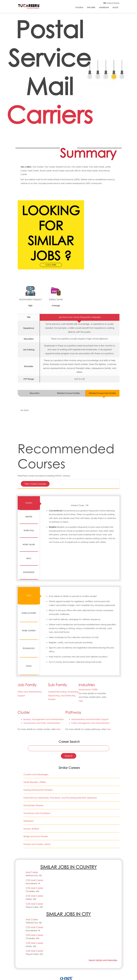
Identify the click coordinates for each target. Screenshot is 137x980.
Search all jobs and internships (103, 936)
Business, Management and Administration (44, 695)
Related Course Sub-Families (102, 393)
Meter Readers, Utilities (35, 758)
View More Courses (35, 484)
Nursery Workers (31, 805)
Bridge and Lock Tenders (36, 813)
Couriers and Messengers (36, 750)
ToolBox (79, 8)
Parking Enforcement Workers (38, 766)
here (81, 677)
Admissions (104, 8)
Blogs (115, 8)
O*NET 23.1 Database (68, 964)
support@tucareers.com (31, 979)
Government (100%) (88, 666)
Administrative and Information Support (90, 695)
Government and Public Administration (42, 699)
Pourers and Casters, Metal (37, 820)
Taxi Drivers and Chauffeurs (37, 789)
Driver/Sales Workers (34, 782)
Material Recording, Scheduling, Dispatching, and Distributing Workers (63, 672)
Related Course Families (69, 393)
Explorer (91, 8)
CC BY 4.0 (92, 967)
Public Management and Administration (90, 699)
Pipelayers (29, 797)
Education (35, 393)
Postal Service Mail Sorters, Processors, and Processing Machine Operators (60, 774)
